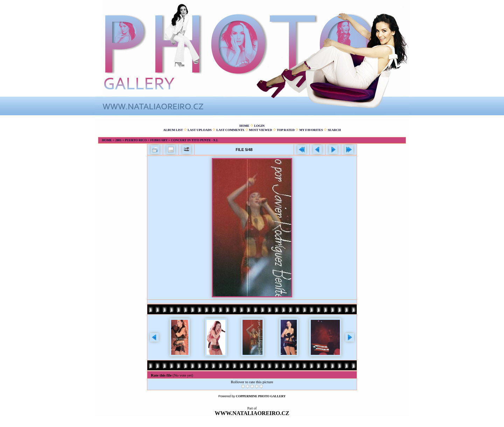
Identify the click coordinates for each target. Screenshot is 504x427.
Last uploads (200, 130)
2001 (118, 140)
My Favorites (311, 130)
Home (244, 126)
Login (259, 126)
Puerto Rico (136, 140)
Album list (173, 130)
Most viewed (260, 130)
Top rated (286, 130)
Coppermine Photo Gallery (261, 396)
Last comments (230, 130)
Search (334, 130)
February (159, 140)
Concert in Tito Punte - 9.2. (194, 140)
